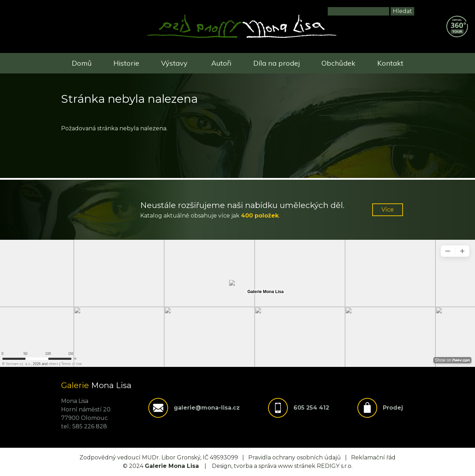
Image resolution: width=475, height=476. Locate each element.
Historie (126, 63)
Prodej (393, 408)
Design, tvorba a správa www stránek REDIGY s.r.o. (282, 466)
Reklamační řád (373, 457)
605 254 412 (311, 408)
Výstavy (174, 63)
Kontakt (390, 63)
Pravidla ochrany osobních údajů (295, 457)
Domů (82, 63)
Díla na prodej (277, 63)
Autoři (221, 63)
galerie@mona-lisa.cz (207, 408)
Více (388, 210)
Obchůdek (338, 63)
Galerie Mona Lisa (172, 466)
